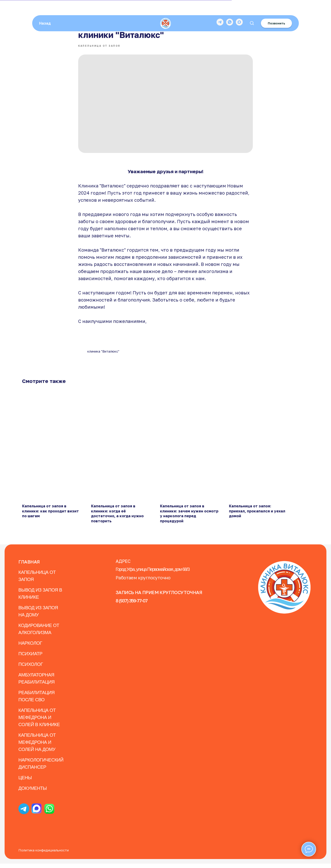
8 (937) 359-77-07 (131, 605)
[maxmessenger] (239, 9)
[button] (252, 10)
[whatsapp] (230, 9)
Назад (45, 10)
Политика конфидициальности (44, 854)
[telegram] (220, 9)
